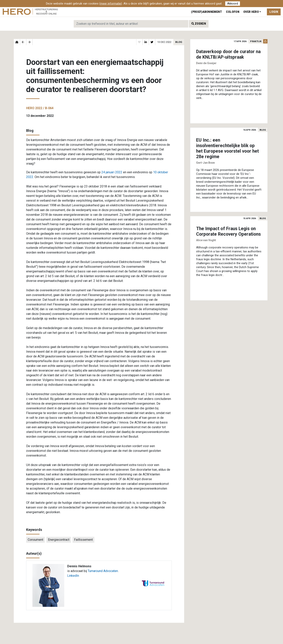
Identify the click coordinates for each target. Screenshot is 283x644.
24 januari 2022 (112, 172)
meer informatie (111, 4)
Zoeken (199, 24)
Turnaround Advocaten (103, 571)
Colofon (233, 12)
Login (274, 12)
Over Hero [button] (251, 12)
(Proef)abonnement (206, 12)
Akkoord (233, 4)
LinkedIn (73, 576)
